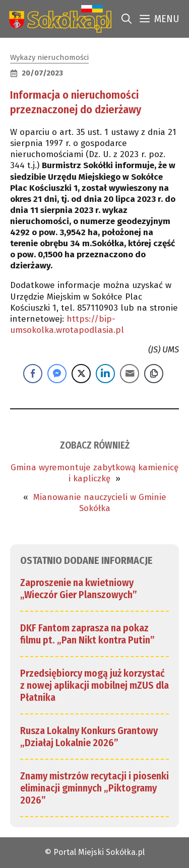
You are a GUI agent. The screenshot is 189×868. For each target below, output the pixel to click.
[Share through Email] (130, 374)
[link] (58, 19)
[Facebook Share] (33, 374)
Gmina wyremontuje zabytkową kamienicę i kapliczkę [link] (94, 473)
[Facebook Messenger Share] (57, 374)
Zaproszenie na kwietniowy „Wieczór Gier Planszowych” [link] (79, 589)
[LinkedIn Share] (105, 374)
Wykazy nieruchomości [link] (49, 57)
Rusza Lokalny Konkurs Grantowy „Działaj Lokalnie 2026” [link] (89, 737)
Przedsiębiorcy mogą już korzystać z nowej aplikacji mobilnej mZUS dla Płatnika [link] (94, 685)
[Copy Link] (154, 374)
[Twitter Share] (81, 374)
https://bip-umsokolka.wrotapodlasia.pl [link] (67, 324)
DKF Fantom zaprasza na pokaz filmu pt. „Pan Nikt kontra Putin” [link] (87, 634)
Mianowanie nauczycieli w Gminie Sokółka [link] (100, 503)
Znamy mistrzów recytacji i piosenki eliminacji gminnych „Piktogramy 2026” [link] (94, 788)
